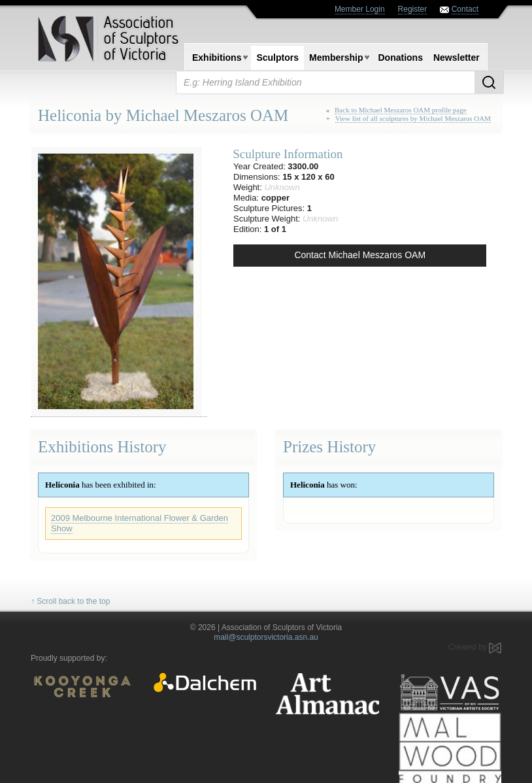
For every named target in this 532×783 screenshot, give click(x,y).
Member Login (360, 9)
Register (413, 9)
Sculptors (277, 58)
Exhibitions (217, 58)
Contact (465, 9)
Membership (336, 58)
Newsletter (457, 58)
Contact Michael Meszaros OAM (360, 255)
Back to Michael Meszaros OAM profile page (401, 110)
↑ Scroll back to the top (70, 601)
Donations (400, 58)
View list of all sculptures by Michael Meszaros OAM (413, 118)
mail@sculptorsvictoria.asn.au (266, 637)
